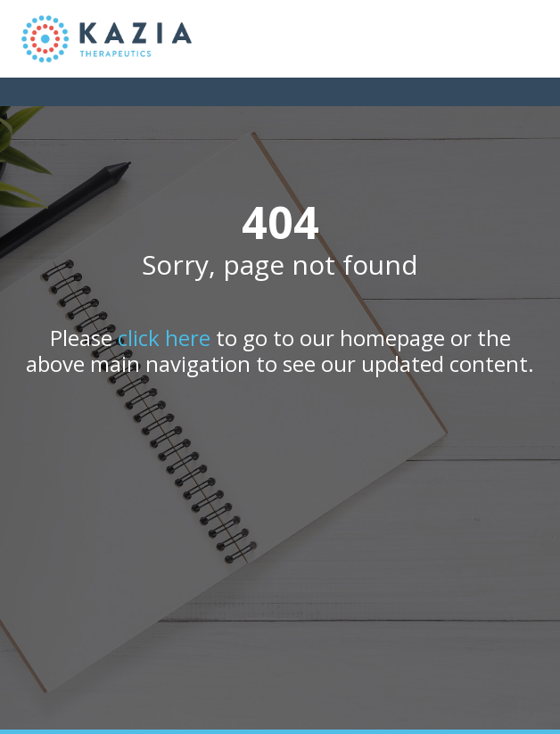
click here (164, 338)
